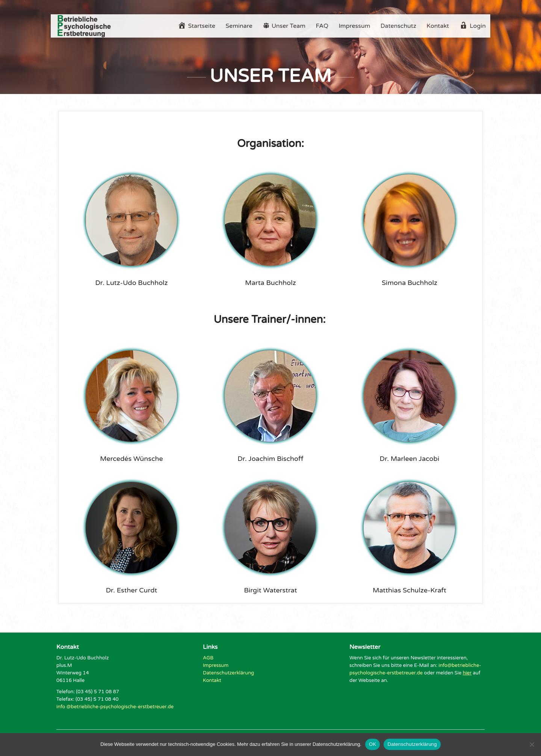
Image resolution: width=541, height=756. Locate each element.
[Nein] (532, 744)
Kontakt (438, 26)
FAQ (322, 26)
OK (373, 744)
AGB (208, 658)
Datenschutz (398, 26)
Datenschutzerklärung (228, 673)
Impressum (354, 26)
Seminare (239, 26)
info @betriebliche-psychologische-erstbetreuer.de (115, 707)
